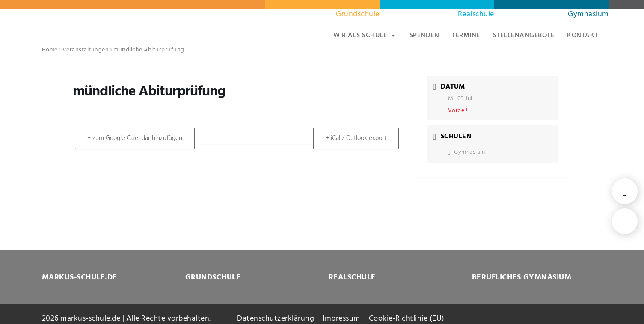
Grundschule (358, 14)
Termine (466, 36)
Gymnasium (588, 14)
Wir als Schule (365, 36)
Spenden (424, 36)
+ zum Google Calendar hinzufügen (135, 138)
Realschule (476, 14)
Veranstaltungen (86, 50)
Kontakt (583, 36)
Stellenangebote (524, 36)
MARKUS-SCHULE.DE (80, 278)
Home (50, 50)
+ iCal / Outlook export (356, 138)
